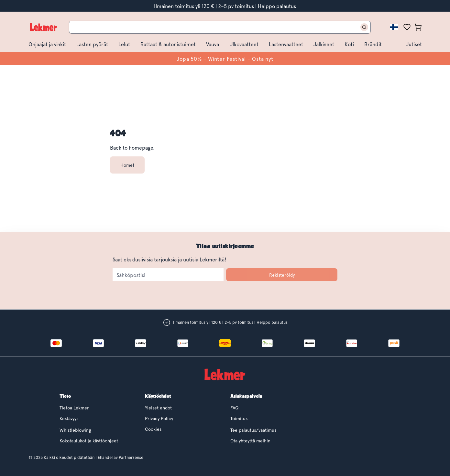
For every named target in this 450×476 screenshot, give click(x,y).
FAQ (234, 408)
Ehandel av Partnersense (120, 457)
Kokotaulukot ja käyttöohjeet (89, 441)
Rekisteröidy (282, 275)
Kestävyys (69, 418)
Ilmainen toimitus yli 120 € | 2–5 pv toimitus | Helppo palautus (225, 6)
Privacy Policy (159, 418)
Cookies (153, 429)
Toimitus (239, 418)
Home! (127, 165)
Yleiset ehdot (158, 408)
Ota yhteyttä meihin (250, 441)
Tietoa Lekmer (74, 408)
